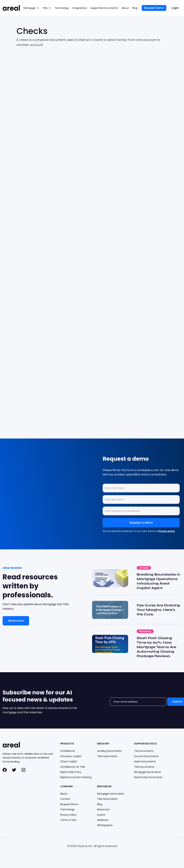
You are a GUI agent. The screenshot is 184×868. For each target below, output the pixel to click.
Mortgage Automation (111, 794)
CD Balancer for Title (73, 767)
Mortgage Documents (147, 772)
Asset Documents (145, 761)
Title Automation (107, 756)
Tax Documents (144, 751)
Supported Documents (104, 8)
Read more (16, 621)
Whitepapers (105, 825)
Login (175, 8)
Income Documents (146, 756)
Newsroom (104, 809)
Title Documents (144, 767)
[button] (31, 8)
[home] (11, 8)
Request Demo (154, 8)
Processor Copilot (71, 756)
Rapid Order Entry (71, 772)
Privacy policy (167, 531)
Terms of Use (68, 820)
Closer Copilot (69, 761)
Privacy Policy (68, 815)
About (125, 8)
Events (101, 815)
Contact (65, 799)
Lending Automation (109, 751)
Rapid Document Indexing (76, 777)
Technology (62, 8)
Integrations (80, 8)
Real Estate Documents (148, 777)
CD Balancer (68, 751)
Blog (135, 8)
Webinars (103, 820)
